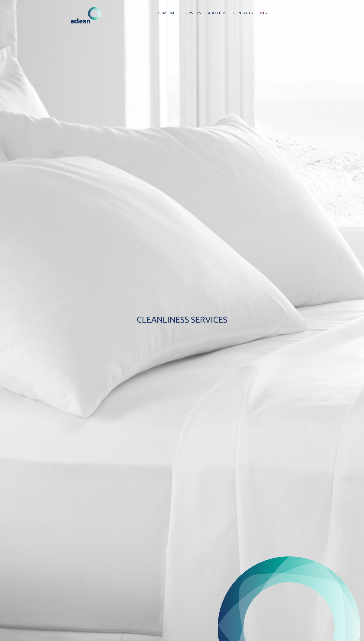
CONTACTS (243, 13)
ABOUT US (217, 13)
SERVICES (193, 13)
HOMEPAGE (168, 13)
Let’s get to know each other (182, 341)
